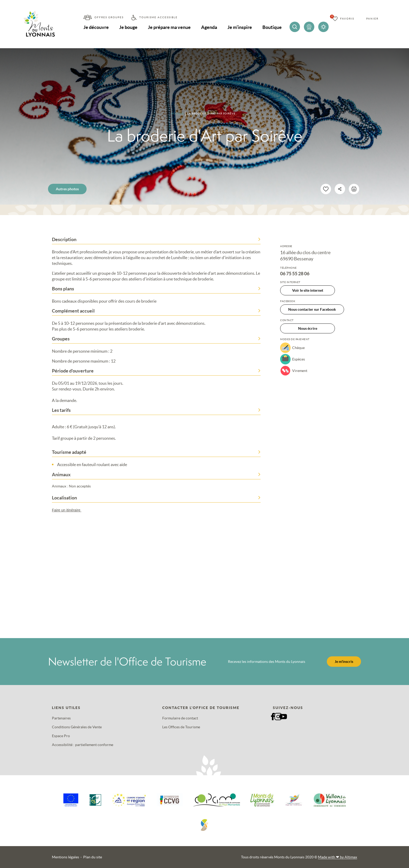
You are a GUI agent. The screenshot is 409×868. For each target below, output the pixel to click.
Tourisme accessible (158, 17)
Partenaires (61, 718)
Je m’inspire (240, 27)
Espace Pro (61, 736)
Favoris (347, 19)
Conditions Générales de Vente (77, 727)
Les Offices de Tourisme (181, 727)
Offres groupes (109, 17)
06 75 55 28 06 (295, 274)
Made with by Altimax (338, 857)
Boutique (272, 27)
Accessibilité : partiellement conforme (83, 745)
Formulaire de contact (180, 718)
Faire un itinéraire (69, 510)
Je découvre (96, 27)
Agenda (209, 27)
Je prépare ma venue (169, 27)
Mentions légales (65, 857)
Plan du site (93, 857)
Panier (372, 19)
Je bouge (128, 27)
